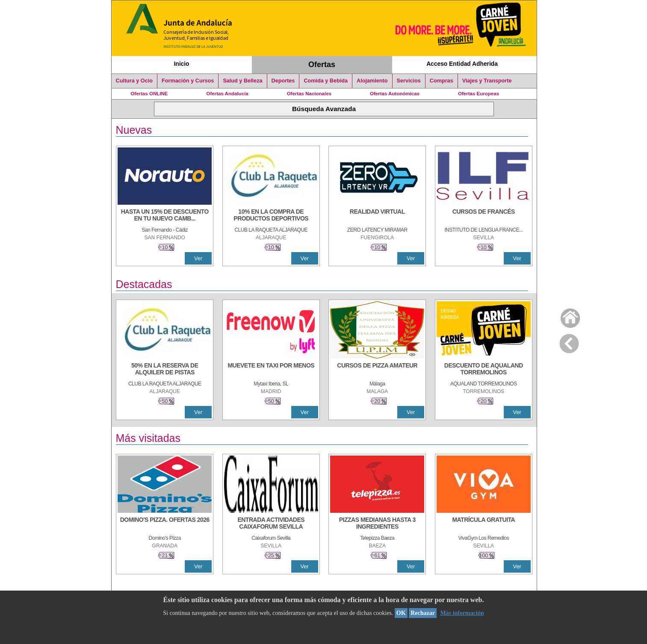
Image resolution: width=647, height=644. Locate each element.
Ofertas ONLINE (149, 94)
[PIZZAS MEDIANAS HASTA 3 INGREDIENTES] (377, 524)
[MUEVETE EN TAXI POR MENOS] (271, 370)
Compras (442, 81)
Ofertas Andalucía (227, 94)
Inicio (181, 64)
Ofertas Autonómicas (395, 94)
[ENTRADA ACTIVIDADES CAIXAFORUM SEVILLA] (271, 524)
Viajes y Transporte (487, 81)
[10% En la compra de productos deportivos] (271, 216)
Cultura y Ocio (134, 81)
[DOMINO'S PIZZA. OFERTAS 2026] (165, 524)
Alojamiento (372, 81)
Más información (462, 613)
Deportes (283, 81)
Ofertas (322, 65)
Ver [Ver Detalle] (198, 258)
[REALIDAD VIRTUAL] (377, 216)
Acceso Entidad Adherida (462, 64)
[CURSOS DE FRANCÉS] (484, 216)
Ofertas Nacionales (309, 94)
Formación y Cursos (188, 81)
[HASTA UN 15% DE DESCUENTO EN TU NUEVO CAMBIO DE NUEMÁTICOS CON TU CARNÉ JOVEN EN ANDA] (165, 216)
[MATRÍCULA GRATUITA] (484, 524)
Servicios (409, 81)
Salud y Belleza (242, 81)
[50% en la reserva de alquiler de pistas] (165, 370)
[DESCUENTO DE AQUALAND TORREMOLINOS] (484, 370)
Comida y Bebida (326, 81)
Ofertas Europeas (479, 94)
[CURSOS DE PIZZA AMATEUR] (377, 370)
